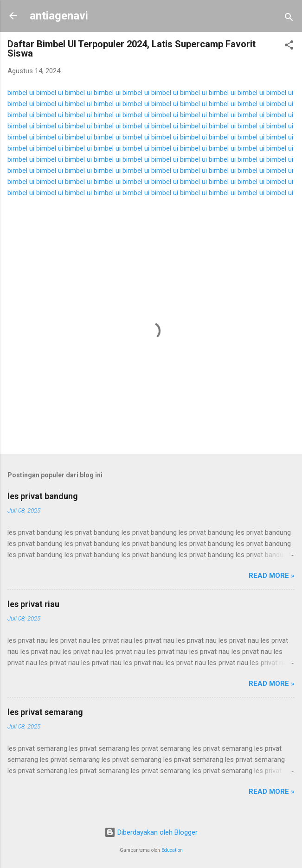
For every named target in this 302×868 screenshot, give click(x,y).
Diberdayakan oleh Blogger (151, 832)
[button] (289, 47)
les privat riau (33, 604)
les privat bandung (43, 496)
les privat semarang (45, 712)
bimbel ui (21, 93)
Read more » (272, 576)
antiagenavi (59, 16)
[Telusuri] (289, 19)
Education (172, 850)
